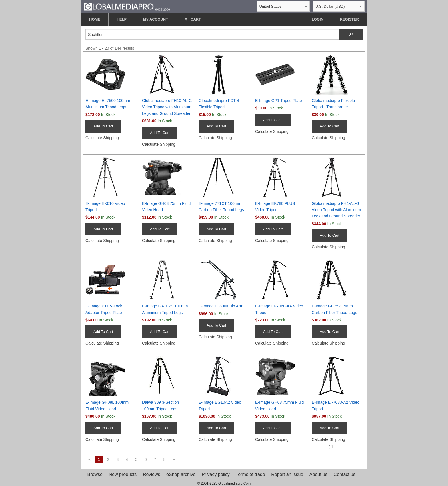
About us (318, 474)
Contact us (345, 474)
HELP (122, 19)
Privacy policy (216, 474)
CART (193, 19)
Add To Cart (103, 126)
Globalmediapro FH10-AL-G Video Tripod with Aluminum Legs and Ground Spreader (167, 107)
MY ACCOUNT (156, 19)
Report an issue (287, 474)
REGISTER (349, 19)
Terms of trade (250, 474)
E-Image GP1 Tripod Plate (278, 101)
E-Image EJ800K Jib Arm (221, 306)
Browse (95, 474)
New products (123, 474)
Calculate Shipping (102, 138)
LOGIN (318, 19)
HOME (95, 19)
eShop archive (181, 474)
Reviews (151, 474)
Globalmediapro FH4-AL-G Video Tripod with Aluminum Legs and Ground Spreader (336, 210)
